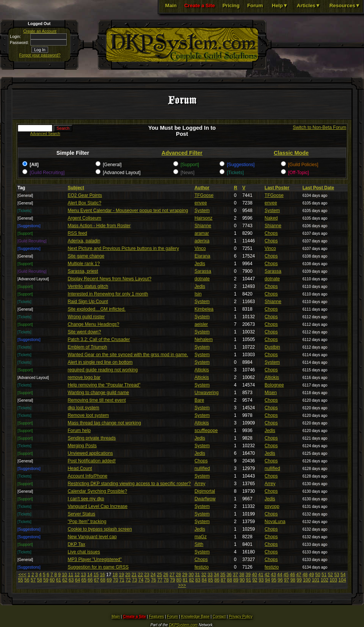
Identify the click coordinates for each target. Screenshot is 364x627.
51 (324, 575)
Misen (271, 393)
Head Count (80, 468)
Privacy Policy (240, 617)
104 (342, 580)
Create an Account (40, 31)
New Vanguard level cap (92, 537)
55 (20, 580)
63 (71, 580)
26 (166, 575)
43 (273, 575)
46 (292, 575)
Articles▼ (309, 5)
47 (299, 575)
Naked (271, 218)
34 (216, 575)
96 (280, 580)
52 (330, 575)
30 (191, 575)
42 (267, 575)
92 (255, 580)
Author (202, 188)
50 (318, 575)
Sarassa (203, 271)
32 (204, 575)
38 (242, 575)
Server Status (81, 514)
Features (156, 617)
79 (172, 580)
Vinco (200, 248)
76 (153, 580)
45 (286, 575)
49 (311, 575)
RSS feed (77, 233)
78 (166, 580)
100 (307, 580)
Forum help (79, 431)
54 (343, 575)
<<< (23, 575)
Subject (76, 188)
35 (223, 575)
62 (65, 580)
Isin (198, 294)
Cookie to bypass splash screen (100, 529)
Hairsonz (203, 218)
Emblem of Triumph (87, 347)
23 (147, 575)
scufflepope (206, 431)
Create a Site (200, 5)
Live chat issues (84, 552)
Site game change (86, 256)
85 (211, 580)
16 (102, 575)
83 (198, 580)
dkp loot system (83, 408)
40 (254, 575)
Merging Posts (82, 446)
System (202, 211)
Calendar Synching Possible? (97, 491)
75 (147, 580)
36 (229, 575)
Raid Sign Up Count (88, 302)
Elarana (202, 256)
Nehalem (204, 339)
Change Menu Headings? (93, 324)
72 (128, 580)
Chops (271, 233)
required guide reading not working (103, 370)
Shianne (203, 226)
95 (274, 580)
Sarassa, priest (83, 271)
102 (325, 580)
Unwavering (206, 393)
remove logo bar (84, 377)
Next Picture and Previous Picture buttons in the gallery (123, 248)
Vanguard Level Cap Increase (97, 506)
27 (172, 575)
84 (204, 580)
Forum (255, 5)
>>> (182, 585)
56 (27, 580)
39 (248, 575)
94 (268, 580)
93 (261, 580)
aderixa (202, 241)
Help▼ (280, 5)
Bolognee (274, 385)
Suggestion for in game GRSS (98, 567)
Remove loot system (88, 415)
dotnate (202, 279)
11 (71, 575)
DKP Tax (76, 544)
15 (96, 575)
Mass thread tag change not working (104, 423)
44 (280, 575)
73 (134, 580)
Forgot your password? (40, 55)
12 (77, 575)
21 (134, 575)
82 (191, 580)
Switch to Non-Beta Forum (319, 127)
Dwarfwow (205, 499)
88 (230, 580)
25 (159, 575)
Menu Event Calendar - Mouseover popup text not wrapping (128, 211)
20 (128, 575)
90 (242, 580)
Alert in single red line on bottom (100, 362)
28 (178, 575)
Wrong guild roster (86, 317)
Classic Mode (291, 153)
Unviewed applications (90, 453)
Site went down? (84, 332)
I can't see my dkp (86, 499)
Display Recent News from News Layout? (109, 279)
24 (153, 575)
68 (103, 580)
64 (78, 580)
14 (90, 575)
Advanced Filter (182, 153)
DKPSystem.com (184, 625)
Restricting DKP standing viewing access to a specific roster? (129, 484)
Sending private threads (92, 438)
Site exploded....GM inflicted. (96, 309)
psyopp (272, 506)
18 (115, 575)
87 (223, 580)
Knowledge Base (195, 617)
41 (261, 575)
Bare (199, 400)
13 (83, 575)
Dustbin (272, 347)
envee (201, 203)
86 (217, 580)
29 (185, 575)
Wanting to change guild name (98, 393)
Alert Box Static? (84, 203)
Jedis (200, 264)
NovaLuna (275, 522)
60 (52, 580)
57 (33, 580)
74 (141, 580)
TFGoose (204, 195)
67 (96, 580)
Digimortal (205, 491)
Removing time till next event (96, 400)
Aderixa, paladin (84, 241)
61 (59, 580)
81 (185, 580)
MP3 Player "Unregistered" (95, 559)
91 (249, 580)
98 (293, 580)
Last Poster (277, 188)
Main (171, 5)
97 (286, 580)
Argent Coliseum (84, 218)
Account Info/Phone (87, 476)
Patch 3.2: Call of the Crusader (99, 339)
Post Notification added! (92, 461)
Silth (199, 544)
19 (121, 575)
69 (109, 580)
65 (84, 580)
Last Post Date (318, 188)
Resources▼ (345, 5)
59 (46, 580)
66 (90, 580)
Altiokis (202, 370)
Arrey (200, 484)
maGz (201, 537)
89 (236, 580)
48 (305, 575)
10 (64, 575)
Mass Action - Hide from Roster (99, 226)
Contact (219, 617)
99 (299, 580)
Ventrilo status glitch (88, 286)
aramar (202, 233)
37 (235, 575)
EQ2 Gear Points (85, 195)
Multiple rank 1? (84, 264)
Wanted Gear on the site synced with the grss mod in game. (128, 355)
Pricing (231, 5)
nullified (202, 468)
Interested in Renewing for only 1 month (108, 294)
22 (140, 575)
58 (40, 580)
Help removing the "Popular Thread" (104, 385)
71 (122, 580)
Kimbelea (204, 309)
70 (115, 580)
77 (160, 580)
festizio (202, 567)
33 (210, 575)
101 (315, 580)
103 (333, 580)
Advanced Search (45, 134)
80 (179, 580)
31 (197, 575)
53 (337, 575)
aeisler (201, 324)
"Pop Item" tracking (87, 522)
